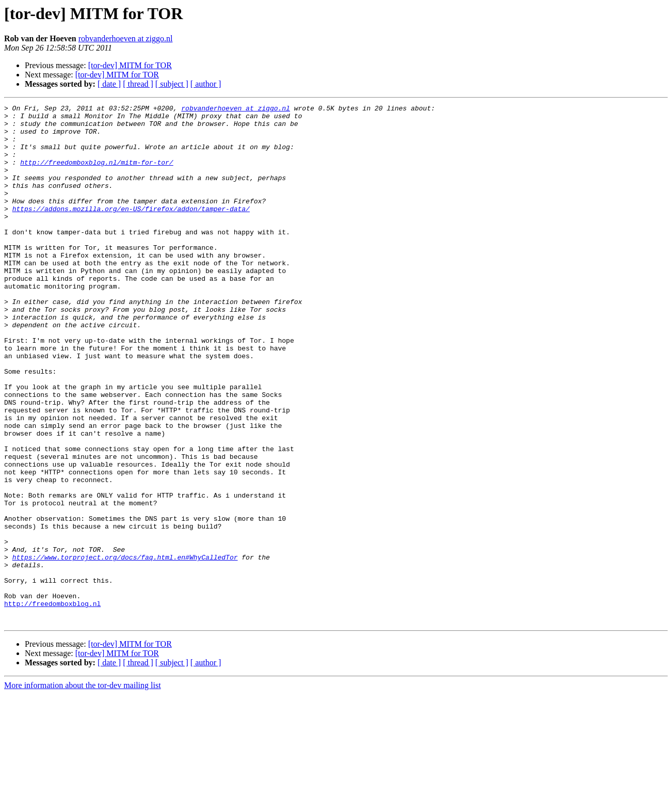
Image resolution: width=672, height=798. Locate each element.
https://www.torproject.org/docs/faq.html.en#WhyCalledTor (125, 648)
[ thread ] (138, 84)
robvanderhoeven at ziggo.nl (126, 38)
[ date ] (109, 84)
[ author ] (206, 84)
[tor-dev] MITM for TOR (130, 65)
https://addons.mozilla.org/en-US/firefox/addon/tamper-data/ (131, 230)
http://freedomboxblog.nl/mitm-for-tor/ (97, 174)
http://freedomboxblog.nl (52, 704)
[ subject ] (172, 84)
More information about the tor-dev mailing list (83, 789)
